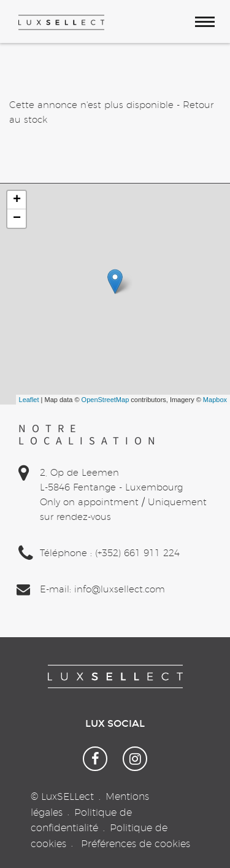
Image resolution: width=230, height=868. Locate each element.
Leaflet (29, 400)
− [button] (17, 219)
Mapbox (215, 400)
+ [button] (17, 200)
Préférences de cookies (136, 844)
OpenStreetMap (105, 400)
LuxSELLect (67, 797)
